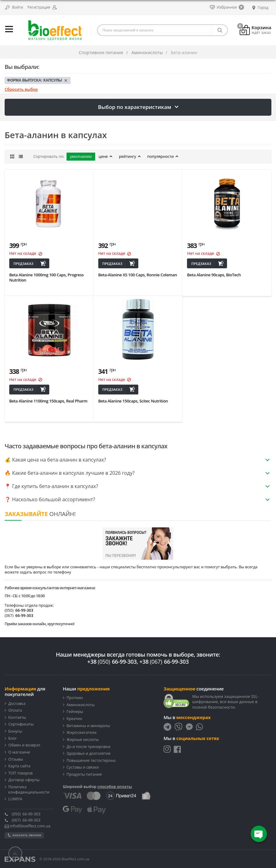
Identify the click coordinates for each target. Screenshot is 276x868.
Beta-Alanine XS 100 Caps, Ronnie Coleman (138, 275)
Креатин (74, 719)
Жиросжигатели (81, 733)
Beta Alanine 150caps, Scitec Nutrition (133, 401)
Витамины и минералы (88, 726)
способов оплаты (115, 787)
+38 (112, 662)
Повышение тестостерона (91, 761)
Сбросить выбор (21, 89)
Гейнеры (75, 712)
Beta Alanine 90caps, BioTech (214, 275)
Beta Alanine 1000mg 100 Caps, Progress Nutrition (47, 277)
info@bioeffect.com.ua (27, 826)
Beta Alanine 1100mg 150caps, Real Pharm (48, 401)
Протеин (75, 698)
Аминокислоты (81, 705)
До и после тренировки (88, 747)
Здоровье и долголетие (89, 754)
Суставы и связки (83, 767)
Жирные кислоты (83, 740)
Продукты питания (84, 774)
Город (260, 8)
